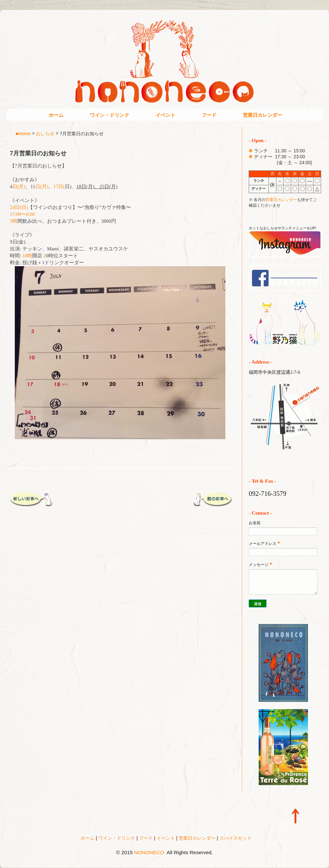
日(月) (19, 187)
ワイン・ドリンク (110, 115)
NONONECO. (150, 852)
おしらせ (45, 133)
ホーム (56, 115)
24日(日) (19, 207)
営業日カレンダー (263, 115)
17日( (59, 187)
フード (209, 115)
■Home (23, 133)
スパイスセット (236, 838)
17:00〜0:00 (22, 214)
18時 (27, 256)
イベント (165, 115)
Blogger (178, 862)
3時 (14, 221)
